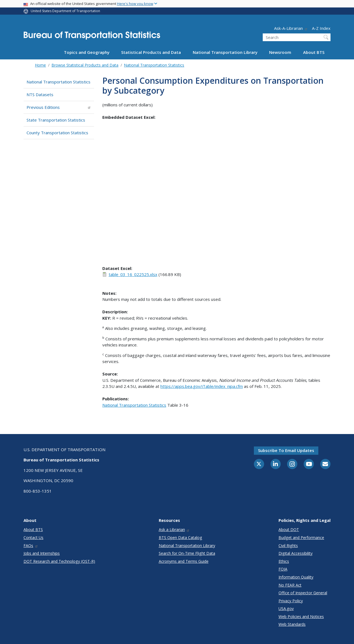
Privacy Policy (291, 601)
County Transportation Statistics (57, 133)
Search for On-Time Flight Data (187, 553)
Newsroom (280, 52)
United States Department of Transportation (65, 11)
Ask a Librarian (174, 529)
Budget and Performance (301, 537)
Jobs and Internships (42, 553)
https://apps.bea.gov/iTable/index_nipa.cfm (202, 386)
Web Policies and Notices (301, 617)
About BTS (314, 52)
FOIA (283, 569)
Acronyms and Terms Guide (184, 561)
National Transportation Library (225, 52)
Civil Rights (288, 546)
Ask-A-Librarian (291, 28)
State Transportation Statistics (56, 120)
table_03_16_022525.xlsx (133, 274)
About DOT (289, 529)
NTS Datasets (40, 94)
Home (40, 65)
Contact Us (33, 537)
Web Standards (292, 624)
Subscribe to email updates (286, 450)
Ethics (284, 561)
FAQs (31, 546)
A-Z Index (321, 28)
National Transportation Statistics (154, 65)
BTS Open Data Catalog (180, 537)
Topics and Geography (87, 52)
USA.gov (286, 608)
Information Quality (296, 577)
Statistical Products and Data (151, 52)
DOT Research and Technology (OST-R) (59, 561)
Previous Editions (59, 107)
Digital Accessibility (296, 553)
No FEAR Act (290, 585)
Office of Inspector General (303, 593)
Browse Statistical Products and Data (85, 65)
